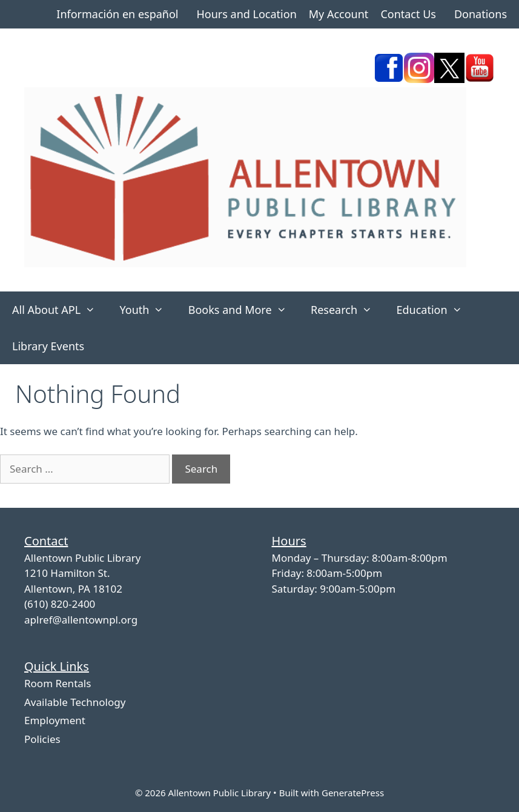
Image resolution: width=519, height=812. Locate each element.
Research (347, 310)
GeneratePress (353, 793)
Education (435, 310)
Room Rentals (58, 683)
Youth (147, 310)
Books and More (243, 310)
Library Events (48, 346)
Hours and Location (246, 14)
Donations (481, 14)
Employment (55, 720)
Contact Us (408, 14)
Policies (42, 739)
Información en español (117, 14)
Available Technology (75, 702)
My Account (339, 14)
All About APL (60, 310)
